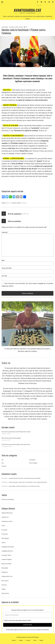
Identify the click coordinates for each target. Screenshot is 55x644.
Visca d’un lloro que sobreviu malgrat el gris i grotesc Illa (16, 444)
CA (38, 6)
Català (35, 640)
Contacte (28, 640)
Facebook (37, 2)
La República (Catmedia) (8, 547)
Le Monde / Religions (7, 559)
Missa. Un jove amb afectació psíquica (11, 438)
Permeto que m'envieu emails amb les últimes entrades (17, 620)
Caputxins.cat (5, 517)
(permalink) (24, 203)
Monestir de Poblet (7, 564)
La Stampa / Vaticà (6, 555)
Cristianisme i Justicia (7, 521)
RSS (45, 2)
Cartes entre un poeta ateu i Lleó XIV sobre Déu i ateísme (16, 432)
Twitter (41, 2)
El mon (3, 526)
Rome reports (5, 581)
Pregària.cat (5, 572)
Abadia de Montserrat (7, 513)
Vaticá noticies (5, 593)
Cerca (52, 2)
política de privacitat (28, 630)
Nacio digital (5, 568)
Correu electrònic (7, 268)
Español (41, 640)
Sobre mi (14, 640)
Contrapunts (32, 460)
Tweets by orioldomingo (8, 499)
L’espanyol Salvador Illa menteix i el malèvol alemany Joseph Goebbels (25, 478)
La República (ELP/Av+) (7, 551)
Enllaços (21, 640)
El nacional (4, 530)
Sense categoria (33, 463)
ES (41, 6)
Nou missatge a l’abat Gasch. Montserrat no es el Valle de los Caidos (24, 486)
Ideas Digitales (5, 538)
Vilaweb (4, 589)
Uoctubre (21, 27)
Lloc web (4, 276)
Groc (3, 463)
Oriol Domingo (5, 27)
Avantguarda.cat (28, 10)
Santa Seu (4, 585)
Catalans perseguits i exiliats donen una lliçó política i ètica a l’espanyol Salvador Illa (28, 482)
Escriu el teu (26, 214)
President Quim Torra (7, 576)
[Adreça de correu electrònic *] (27, 615)
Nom (3, 260)
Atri (3, 460)
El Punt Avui (5, 534)
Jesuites (4, 542)
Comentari (5, 232)
